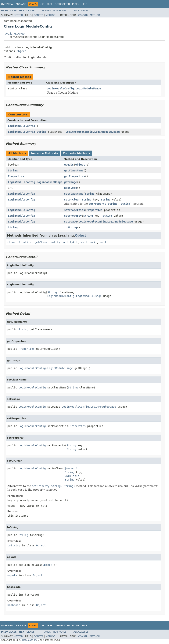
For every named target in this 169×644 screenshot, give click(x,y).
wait (84, 242)
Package (21, 4)
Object (21, 51)
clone (11, 242)
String (42, 132)
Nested (18, 15)
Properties (16, 176)
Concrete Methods (77, 153)
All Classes (81, 11)
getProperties (75, 176)
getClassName (74, 170)
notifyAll (70, 242)
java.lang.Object (15, 34)
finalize (25, 242)
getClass (41, 242)
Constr (38, 15)
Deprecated (62, 4)
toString (71, 227)
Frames (46, 11)
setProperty (73, 216)
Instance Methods (44, 153)
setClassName (74, 194)
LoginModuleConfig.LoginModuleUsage (74, 88)
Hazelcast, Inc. (30, 640)
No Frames (60, 11)
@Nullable (72, 476)
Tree (50, 4)
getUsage (71, 182)
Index (76, 4)
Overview (7, 4)
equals (69, 165)
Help (84, 4)
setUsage (71, 222)
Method (50, 15)
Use (42, 4)
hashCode (71, 188)
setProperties (75, 210)
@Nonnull (71, 468)
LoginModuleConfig (22, 126)
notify (55, 242)
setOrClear (72, 200)
